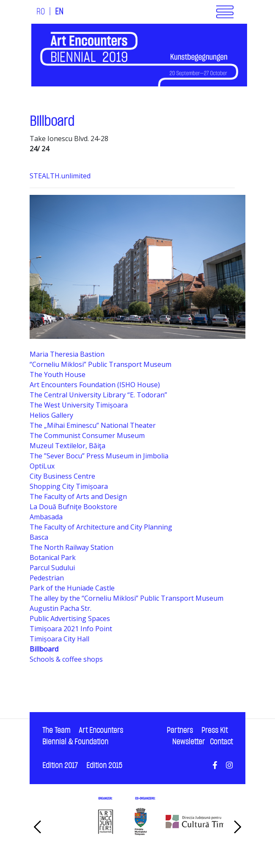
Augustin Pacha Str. (60, 608)
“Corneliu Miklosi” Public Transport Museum (100, 364)
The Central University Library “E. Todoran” (98, 395)
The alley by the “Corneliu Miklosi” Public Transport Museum (126, 598)
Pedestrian (47, 578)
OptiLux (42, 466)
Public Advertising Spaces (70, 618)
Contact (221, 742)
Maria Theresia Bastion (67, 354)
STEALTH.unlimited (61, 176)
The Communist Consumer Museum (87, 435)
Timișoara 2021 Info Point (71, 629)
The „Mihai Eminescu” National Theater (93, 425)
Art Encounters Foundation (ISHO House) (95, 385)
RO (41, 12)
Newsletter (188, 742)
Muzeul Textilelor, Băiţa (67, 446)
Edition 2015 (104, 766)
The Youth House (58, 374)
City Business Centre (62, 476)
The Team (56, 731)
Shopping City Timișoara (69, 486)
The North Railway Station (71, 547)
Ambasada (46, 517)
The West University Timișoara (79, 405)
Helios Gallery (51, 415)
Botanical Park (53, 557)
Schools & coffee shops (66, 659)
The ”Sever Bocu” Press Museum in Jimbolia (99, 456)
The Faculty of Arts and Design (78, 496)
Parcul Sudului (52, 568)
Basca (39, 537)
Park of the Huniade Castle (72, 588)
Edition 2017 (60, 766)
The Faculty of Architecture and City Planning (101, 527)
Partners (180, 731)
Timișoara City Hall (59, 639)
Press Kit (214, 731)
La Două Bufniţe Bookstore (73, 507)
